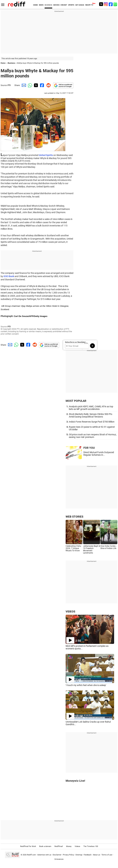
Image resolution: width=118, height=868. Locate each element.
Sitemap (79, 855)
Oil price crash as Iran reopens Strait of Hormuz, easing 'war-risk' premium (93, 436)
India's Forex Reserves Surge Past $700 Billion (92, 422)
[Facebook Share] (42, 85)
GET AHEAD (80, 5)
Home (3, 63)
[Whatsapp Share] (29, 85)
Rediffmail (59, 846)
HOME (35, 5)
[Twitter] (101, 4)
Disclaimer (57, 855)
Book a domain (45, 846)
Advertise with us (44, 855)
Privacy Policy (68, 855)
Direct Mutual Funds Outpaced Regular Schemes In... (99, 454)
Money (69, 846)
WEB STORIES (74, 517)
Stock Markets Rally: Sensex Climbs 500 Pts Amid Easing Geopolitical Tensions (91, 415)
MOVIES (56, 5)
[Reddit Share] (48, 85)
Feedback (88, 855)
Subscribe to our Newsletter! (75, 342)
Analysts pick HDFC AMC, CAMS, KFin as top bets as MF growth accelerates (91, 408)
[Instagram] (106, 4)
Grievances (59, 859)
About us (97, 855)
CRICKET (64, 5)
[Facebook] (111, 4)
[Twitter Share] (36, 85)
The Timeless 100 (91, 846)
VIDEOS (70, 611)
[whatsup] (116, 4)
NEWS (41, 5)
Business (11, 63)
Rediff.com (31, 855)
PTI (9, 85)
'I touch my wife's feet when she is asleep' (86, 685)
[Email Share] (23, 85)
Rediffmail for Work (28, 846)
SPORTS (71, 5)
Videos (77, 846)
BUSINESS (48, 5)
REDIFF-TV (89, 5)
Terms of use (107, 855)
